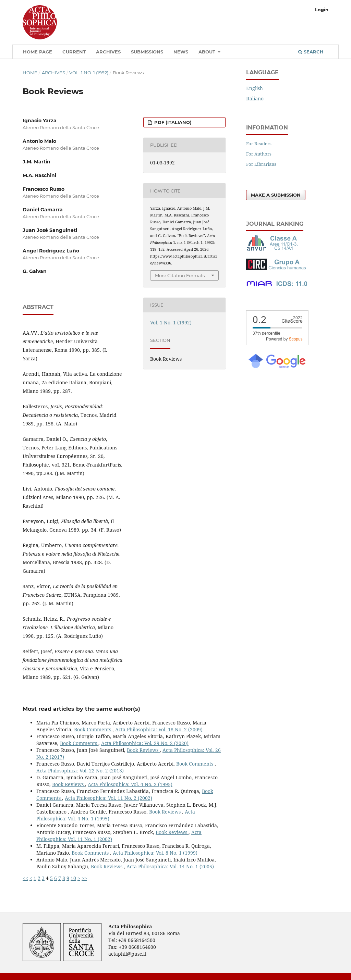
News (181, 52)
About (208, 52)
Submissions (147, 52)
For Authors (259, 154)
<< (25, 878)
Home (30, 73)
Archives (108, 52)
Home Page (38, 52)
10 (73, 878)
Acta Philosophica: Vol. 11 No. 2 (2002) (108, 798)
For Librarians (261, 164)
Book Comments (93, 729)
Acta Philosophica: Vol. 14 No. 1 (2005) (170, 866)
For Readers (259, 144)
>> (84, 878)
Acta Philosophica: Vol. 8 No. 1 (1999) (155, 853)
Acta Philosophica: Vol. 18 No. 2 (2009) (159, 729)
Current (74, 52)
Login (322, 10)
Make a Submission (276, 195)
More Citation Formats (180, 275)
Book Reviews (143, 750)
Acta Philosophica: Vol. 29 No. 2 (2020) (145, 743)
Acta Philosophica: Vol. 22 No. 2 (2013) (80, 771)
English (255, 88)
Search (311, 52)
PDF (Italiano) (172, 122)
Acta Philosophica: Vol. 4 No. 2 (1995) (130, 784)
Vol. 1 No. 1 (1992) (89, 73)
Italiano (255, 98)
